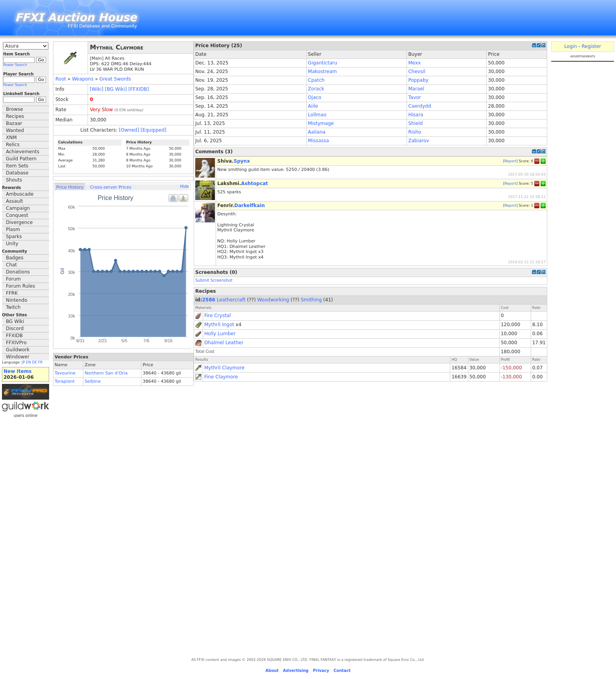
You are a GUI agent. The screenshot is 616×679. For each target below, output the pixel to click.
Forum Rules (20, 286)
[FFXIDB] (139, 89)
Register (591, 46)
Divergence (19, 222)
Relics (13, 145)
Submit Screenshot (214, 280)
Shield (415, 123)
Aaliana (317, 132)
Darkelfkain (249, 206)
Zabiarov (419, 141)
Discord (15, 328)
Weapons (83, 79)
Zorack (316, 89)
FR (40, 362)
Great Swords (115, 79)
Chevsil (417, 72)
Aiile (313, 106)
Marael (416, 89)
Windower (18, 357)
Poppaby (418, 80)
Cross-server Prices (111, 187)
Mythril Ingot (219, 325)
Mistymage (321, 123)
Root (61, 79)
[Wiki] (97, 89)
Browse (15, 109)
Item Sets (17, 166)
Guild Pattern (21, 159)
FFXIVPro (16, 343)
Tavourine (65, 373)
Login (570, 46)
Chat (11, 265)
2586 (209, 300)
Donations (18, 272)
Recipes (15, 116)
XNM (11, 138)
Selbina (93, 381)
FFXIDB (14, 336)
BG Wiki (15, 321)
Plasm (13, 229)
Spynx (242, 161)
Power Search (15, 65)
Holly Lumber (220, 334)
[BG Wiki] (116, 89)
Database (17, 173)
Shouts (14, 180)
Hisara (416, 115)
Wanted (15, 130)
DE (35, 362)
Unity (12, 244)
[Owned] (129, 130)
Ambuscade (20, 194)
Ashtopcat (255, 184)
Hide (184, 186)
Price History (70, 187)
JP (23, 362)
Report (510, 161)
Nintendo (17, 300)
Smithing (312, 300)
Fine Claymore (221, 377)
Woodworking (273, 300)
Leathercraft (231, 300)
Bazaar (14, 123)
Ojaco (315, 97)
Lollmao (317, 115)
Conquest (17, 215)
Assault (15, 201)
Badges (15, 258)
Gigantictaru (323, 63)
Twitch (13, 307)
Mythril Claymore (224, 368)
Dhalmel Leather (224, 343)
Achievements (23, 152)
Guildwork (18, 350)
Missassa (318, 141)
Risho (415, 132)
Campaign (18, 208)
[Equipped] (154, 130)
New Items (17, 371)
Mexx (414, 63)
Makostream (323, 72)
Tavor (414, 97)
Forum (13, 279)
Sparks (14, 237)
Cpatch (316, 80)
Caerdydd (420, 106)
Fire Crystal (217, 316)
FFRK (12, 293)
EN (28, 362)
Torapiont (65, 381)
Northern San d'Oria (106, 373)
